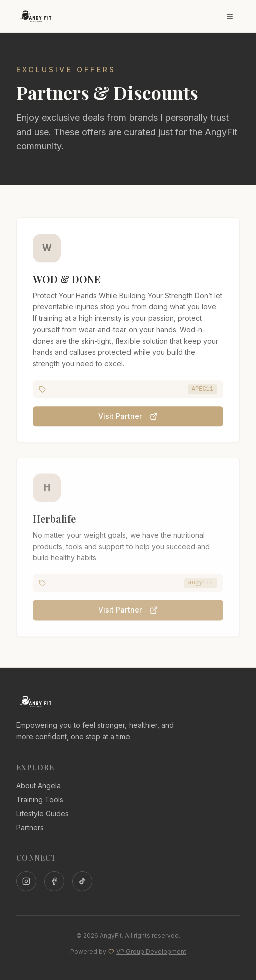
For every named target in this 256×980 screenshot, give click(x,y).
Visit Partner (128, 417)
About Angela (38, 785)
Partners (30, 828)
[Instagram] (26, 881)
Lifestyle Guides (42, 814)
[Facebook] (54, 881)
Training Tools (40, 800)
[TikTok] (82, 881)
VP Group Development (151, 952)
